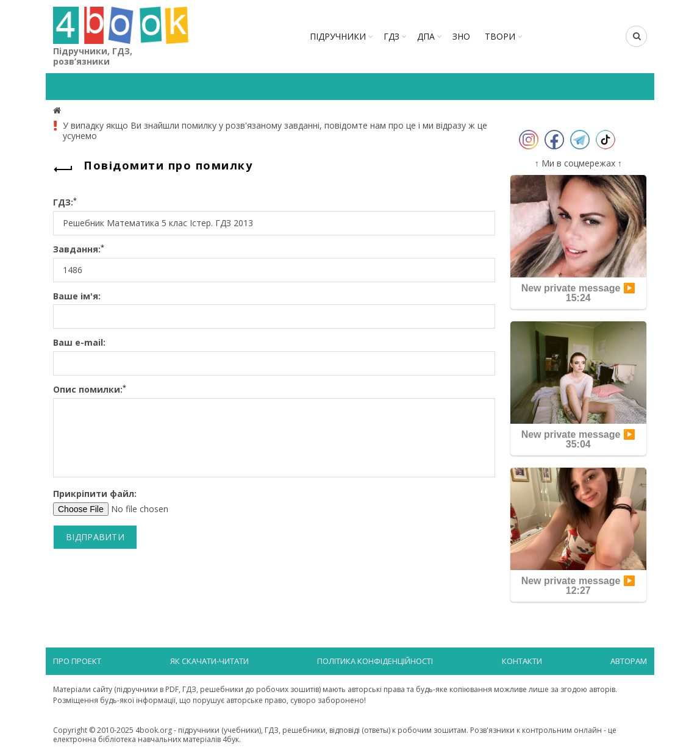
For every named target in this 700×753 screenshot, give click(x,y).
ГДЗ (391, 36)
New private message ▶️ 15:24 (578, 293)
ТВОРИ (500, 36)
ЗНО (461, 36)
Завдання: (79, 250)
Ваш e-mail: (79, 343)
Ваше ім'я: (77, 297)
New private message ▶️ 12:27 (578, 586)
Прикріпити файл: (95, 494)
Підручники (338, 36)
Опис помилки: (90, 390)
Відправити (95, 537)
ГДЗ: (65, 203)
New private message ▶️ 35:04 (578, 439)
